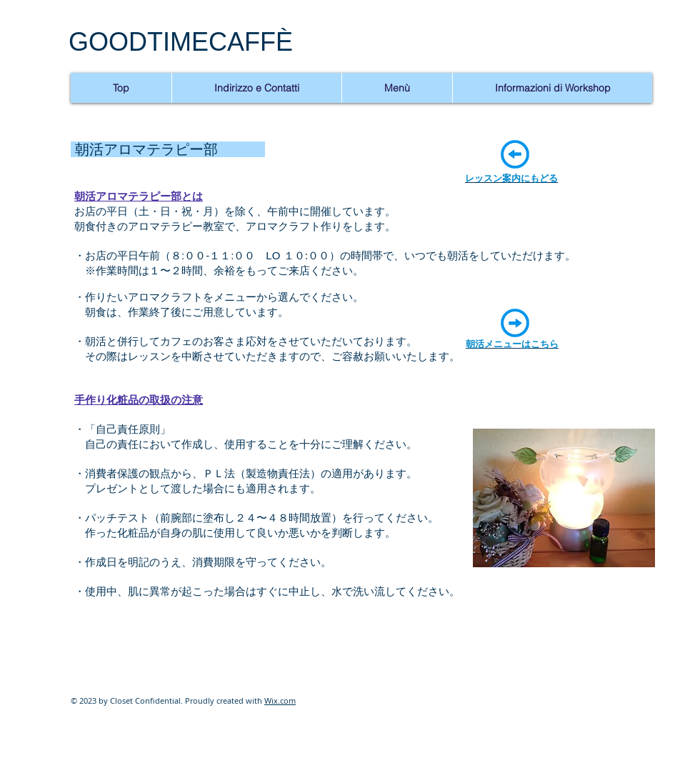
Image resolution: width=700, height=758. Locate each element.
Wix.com (280, 700)
